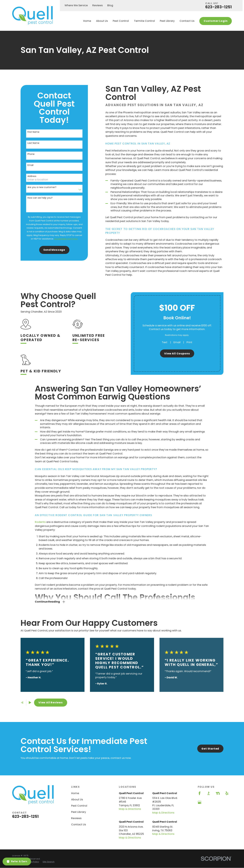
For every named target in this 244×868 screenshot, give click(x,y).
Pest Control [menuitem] (121, 21)
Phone (31, 154)
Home (75, 793)
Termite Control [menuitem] (144, 21)
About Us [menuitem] (102, 21)
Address (32, 176)
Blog (110, 5)
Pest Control (79, 806)
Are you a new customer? (42, 187)
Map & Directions (130, 809)
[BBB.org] (209, 793)
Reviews (98, 5)
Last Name (33, 143)
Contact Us (79, 824)
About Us (77, 799)
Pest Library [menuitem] (167, 21)
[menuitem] (32, 862)
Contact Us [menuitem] (187, 21)
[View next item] (30, 703)
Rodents (40, 527)
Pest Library (79, 812)
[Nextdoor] (218, 793)
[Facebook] (200, 793)
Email (30, 165)
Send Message (54, 250)
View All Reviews (51, 702)
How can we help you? (40, 198)
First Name (33, 132)
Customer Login (216, 21)
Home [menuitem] (87, 21)
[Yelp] (227, 793)
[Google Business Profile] (200, 802)
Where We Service (76, 5)
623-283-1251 (219, 7)
